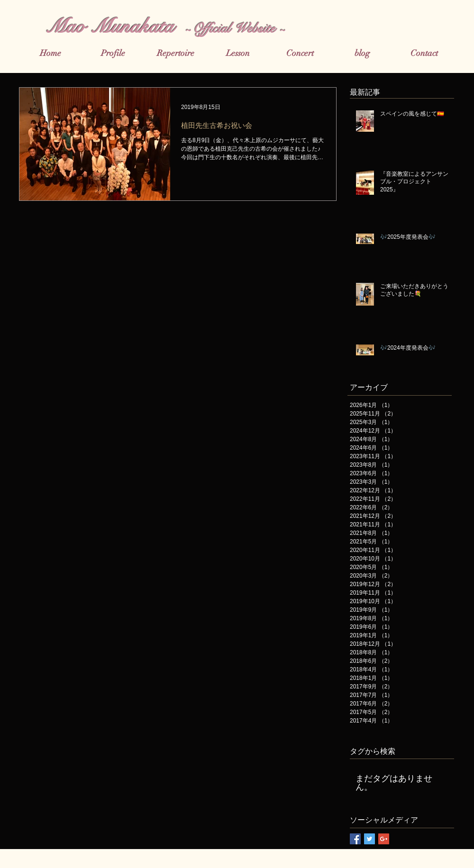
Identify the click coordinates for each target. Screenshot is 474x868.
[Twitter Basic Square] (369, 839)
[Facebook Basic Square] (355, 839)
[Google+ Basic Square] (384, 839)
